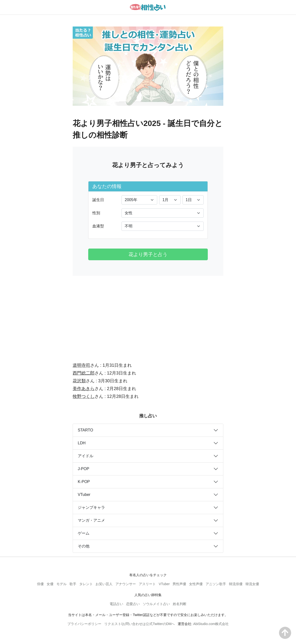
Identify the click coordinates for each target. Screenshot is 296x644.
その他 (84, 546)
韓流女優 (252, 584)
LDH (82, 443)
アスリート (147, 584)
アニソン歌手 (216, 584)
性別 (96, 213)
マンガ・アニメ (91, 520)
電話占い (116, 604)
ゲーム (84, 533)
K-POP (84, 482)
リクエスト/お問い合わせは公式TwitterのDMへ (140, 624)
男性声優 (179, 584)
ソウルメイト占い (156, 604)
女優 (50, 584)
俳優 (40, 584)
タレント (86, 584)
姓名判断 (180, 604)
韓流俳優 (236, 584)
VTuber (84, 495)
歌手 (73, 584)
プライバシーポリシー (84, 624)
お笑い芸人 (104, 584)
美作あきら (84, 389)
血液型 (98, 226)
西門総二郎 (84, 373)
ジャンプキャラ (91, 507)
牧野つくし (84, 396)
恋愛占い (133, 604)
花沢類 (79, 381)
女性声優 (196, 584)
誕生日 (98, 200)
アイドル (86, 456)
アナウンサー (126, 584)
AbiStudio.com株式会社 (211, 624)
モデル (61, 584)
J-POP (83, 469)
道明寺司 (81, 365)
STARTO (85, 430)
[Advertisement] (148, 316)
